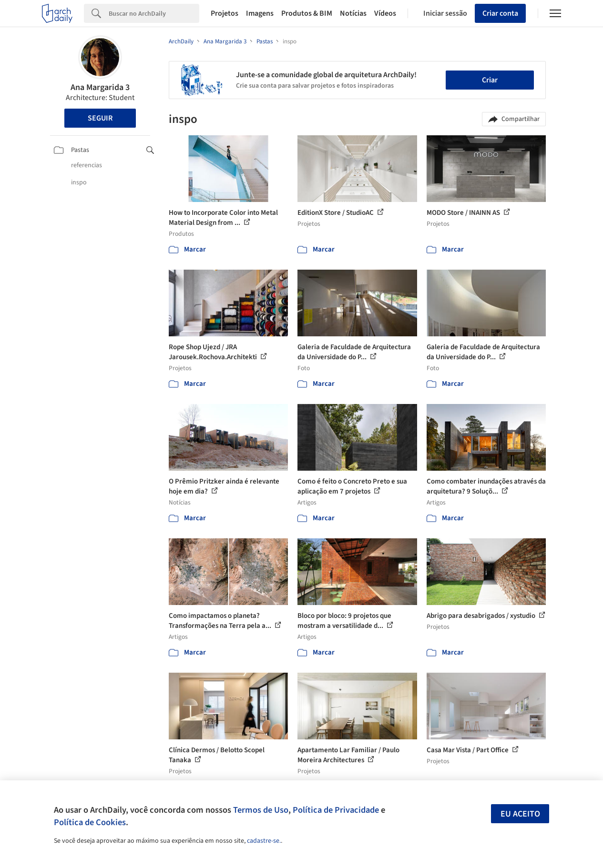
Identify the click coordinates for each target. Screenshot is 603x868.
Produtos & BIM (307, 13)
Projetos (225, 13)
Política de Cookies (90, 822)
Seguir (100, 118)
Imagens (260, 13)
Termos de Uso (261, 810)
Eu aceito (520, 814)
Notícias (353, 13)
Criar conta (500, 13)
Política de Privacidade (336, 810)
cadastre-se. (264, 841)
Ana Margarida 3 (100, 87)
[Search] (154, 13)
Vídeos (385, 13)
